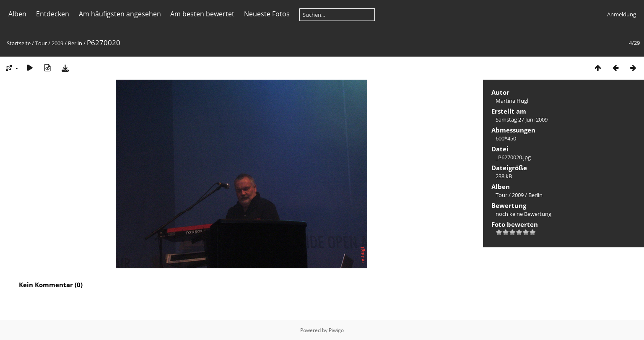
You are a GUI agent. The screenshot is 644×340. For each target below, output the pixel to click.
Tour (41, 43)
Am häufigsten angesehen (120, 14)
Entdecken (53, 14)
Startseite (19, 43)
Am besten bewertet (202, 14)
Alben (17, 14)
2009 (57, 43)
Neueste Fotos (267, 14)
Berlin (75, 43)
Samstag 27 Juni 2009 (522, 119)
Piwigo (336, 330)
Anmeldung (622, 14)
